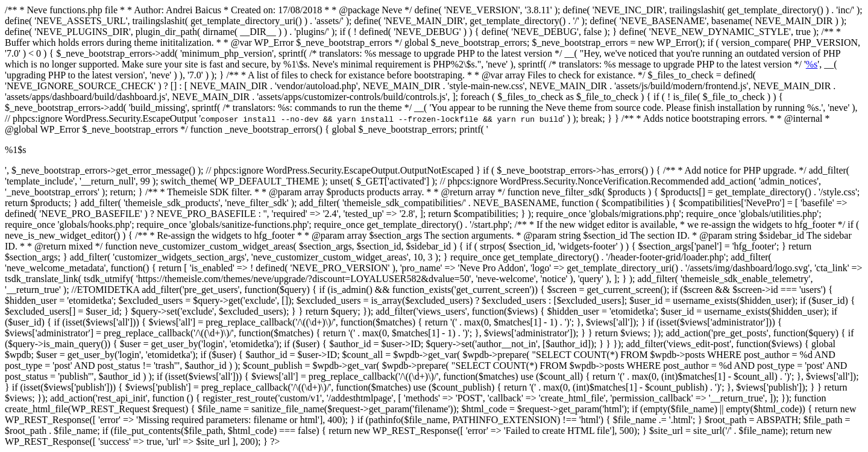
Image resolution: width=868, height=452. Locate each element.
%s (812, 64)
